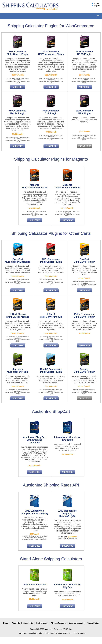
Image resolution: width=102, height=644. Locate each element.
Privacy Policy (93, 623)
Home (6, 623)
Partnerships (42, 623)
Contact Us (28, 623)
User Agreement (76, 623)
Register (97, 6)
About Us (16, 623)
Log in (96, 3)
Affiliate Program (58, 623)
